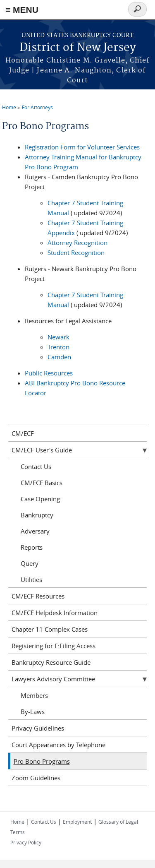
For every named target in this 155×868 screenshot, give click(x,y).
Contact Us (36, 466)
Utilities (31, 579)
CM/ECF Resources (38, 596)
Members (34, 695)
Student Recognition (76, 252)
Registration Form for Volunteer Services (82, 147)
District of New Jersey (78, 48)
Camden (59, 357)
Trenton (58, 347)
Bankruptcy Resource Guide (51, 662)
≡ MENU (22, 10)
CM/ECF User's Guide (42, 450)
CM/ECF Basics (42, 483)
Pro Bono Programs (42, 761)
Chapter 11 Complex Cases (50, 629)
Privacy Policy (26, 842)
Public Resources (49, 373)
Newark (58, 337)
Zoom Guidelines (36, 778)
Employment (77, 822)
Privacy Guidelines (38, 728)
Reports (32, 547)
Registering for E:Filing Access (54, 646)
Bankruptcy (37, 515)
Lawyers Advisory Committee (53, 679)
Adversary (35, 531)
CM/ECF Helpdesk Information (55, 613)
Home (9, 107)
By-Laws (33, 712)
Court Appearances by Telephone (58, 745)
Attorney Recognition (77, 243)
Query (30, 563)
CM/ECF (23, 433)
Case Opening (40, 499)
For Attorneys (37, 107)
